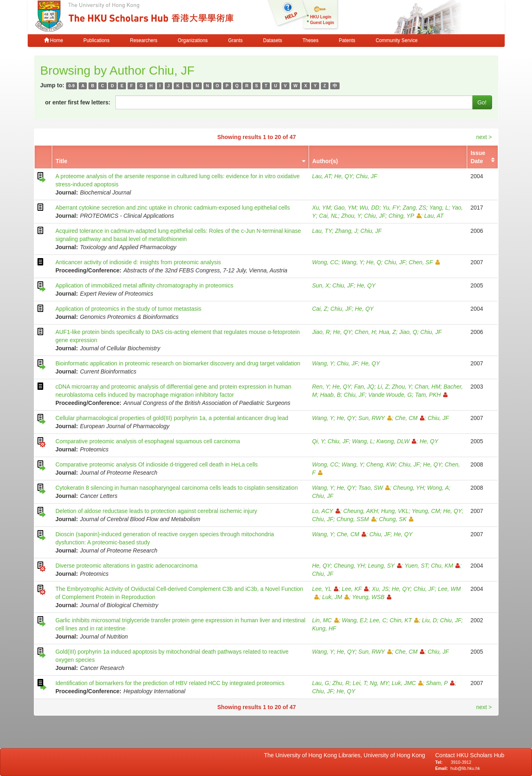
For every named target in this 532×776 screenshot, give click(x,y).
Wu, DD (370, 208)
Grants (235, 40)
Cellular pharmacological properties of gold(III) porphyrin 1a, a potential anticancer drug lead (172, 418)
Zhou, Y (351, 216)
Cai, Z (319, 309)
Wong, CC (325, 262)
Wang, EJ (354, 620)
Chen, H (365, 332)
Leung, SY (384, 566)
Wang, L (363, 441)
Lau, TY (322, 231)
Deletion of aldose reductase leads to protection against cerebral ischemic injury (156, 511)
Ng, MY (379, 683)
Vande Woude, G (390, 395)
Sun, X (320, 285)
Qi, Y (318, 441)
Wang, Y (352, 262)
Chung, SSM (356, 519)
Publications (97, 40)
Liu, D (429, 620)
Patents (347, 40)
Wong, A (438, 488)
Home (54, 40)
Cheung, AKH (361, 511)
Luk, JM (336, 597)
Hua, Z (387, 332)
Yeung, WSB (372, 597)
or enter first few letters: (78, 102)
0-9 (72, 86)
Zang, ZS (415, 208)
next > (484, 137)
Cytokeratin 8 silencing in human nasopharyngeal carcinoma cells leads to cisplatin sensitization (177, 488)
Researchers (144, 40)
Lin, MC (325, 620)
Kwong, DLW (396, 441)
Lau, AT (321, 176)
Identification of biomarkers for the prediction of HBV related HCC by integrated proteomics (170, 683)
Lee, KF (355, 589)
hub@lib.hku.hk (465, 768)
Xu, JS (380, 589)
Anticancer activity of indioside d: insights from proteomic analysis (138, 262)
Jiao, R (321, 332)
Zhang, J (346, 231)
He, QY (343, 176)
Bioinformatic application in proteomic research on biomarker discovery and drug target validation (178, 363)
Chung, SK (396, 519)
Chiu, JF (366, 176)
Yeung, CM (426, 511)
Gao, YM (345, 208)
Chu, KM (445, 566)
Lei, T (360, 683)
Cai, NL (329, 216)
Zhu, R (341, 683)
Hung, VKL (395, 511)
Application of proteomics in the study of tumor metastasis (128, 309)
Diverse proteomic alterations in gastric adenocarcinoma (127, 566)
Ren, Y (320, 387)
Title (61, 161)
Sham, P (440, 683)
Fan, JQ (364, 387)
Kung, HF (324, 628)
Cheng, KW (381, 464)
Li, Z (383, 387)
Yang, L (439, 208)
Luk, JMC (407, 683)
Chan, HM (427, 387)
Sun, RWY (375, 418)
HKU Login (321, 17)
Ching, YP (405, 216)
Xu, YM (321, 208)
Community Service (396, 40)
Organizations (193, 40)
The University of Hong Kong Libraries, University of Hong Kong (346, 755)
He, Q (374, 262)
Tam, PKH (431, 395)
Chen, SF (424, 262)
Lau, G (320, 683)
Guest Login (322, 23)
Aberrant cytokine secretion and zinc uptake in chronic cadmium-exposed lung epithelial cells (173, 208)
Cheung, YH (408, 488)
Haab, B (330, 395)
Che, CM (410, 418)
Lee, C (378, 620)
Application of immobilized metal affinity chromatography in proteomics (144, 285)
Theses (310, 40)
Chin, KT (404, 620)
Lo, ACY (326, 511)
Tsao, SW (374, 488)
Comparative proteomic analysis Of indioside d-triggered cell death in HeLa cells (157, 464)
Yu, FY (391, 208)
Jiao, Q (408, 332)
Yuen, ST (416, 566)
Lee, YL (325, 589)
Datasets (273, 40)
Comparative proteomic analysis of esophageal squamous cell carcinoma (148, 441)
